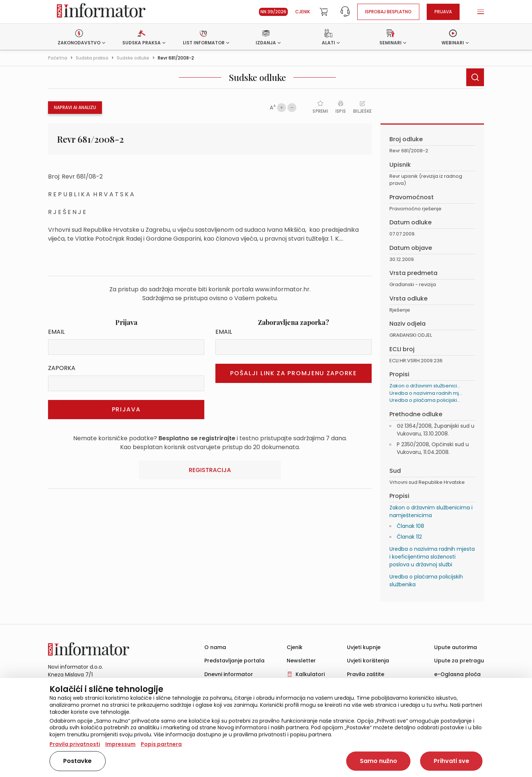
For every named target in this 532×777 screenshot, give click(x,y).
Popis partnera (161, 744)
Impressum (120, 744)
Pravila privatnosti (75, 744)
